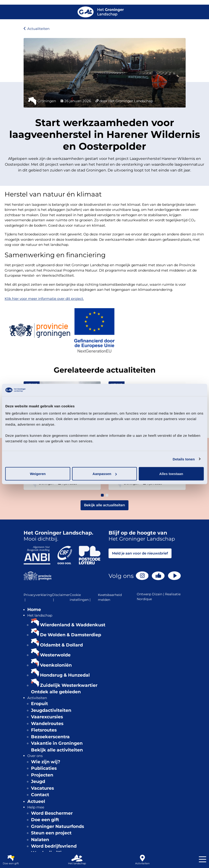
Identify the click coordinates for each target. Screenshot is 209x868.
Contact (40, 795)
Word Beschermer (52, 813)
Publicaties (44, 768)
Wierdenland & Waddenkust (73, 625)
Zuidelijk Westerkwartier (69, 685)
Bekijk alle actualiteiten (104, 505)
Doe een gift (45, 820)
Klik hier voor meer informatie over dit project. (44, 299)
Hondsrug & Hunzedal (65, 675)
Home (34, 610)
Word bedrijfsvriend (54, 846)
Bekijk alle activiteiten (57, 750)
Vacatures (42, 788)
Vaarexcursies (47, 717)
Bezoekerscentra (50, 737)
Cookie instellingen (81, 597)
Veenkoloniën (56, 665)
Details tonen (184, 459)
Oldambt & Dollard (61, 645)
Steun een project (51, 833)
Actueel (36, 801)
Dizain (157, 594)
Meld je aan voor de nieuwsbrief (140, 553)
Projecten (42, 775)
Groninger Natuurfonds (58, 826)
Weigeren (38, 474)
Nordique (144, 599)
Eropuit (39, 704)
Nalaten (40, 840)
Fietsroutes (44, 730)
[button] (102, 495)
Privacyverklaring (38, 597)
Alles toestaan (171, 474)
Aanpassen (105, 474)
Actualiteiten (38, 29)
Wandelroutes (47, 724)
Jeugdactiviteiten (51, 710)
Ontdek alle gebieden (56, 692)
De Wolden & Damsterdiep (71, 635)
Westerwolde (55, 655)
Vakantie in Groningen (57, 743)
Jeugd (38, 781)
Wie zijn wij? (46, 762)
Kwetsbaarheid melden (110, 597)
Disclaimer (61, 597)
